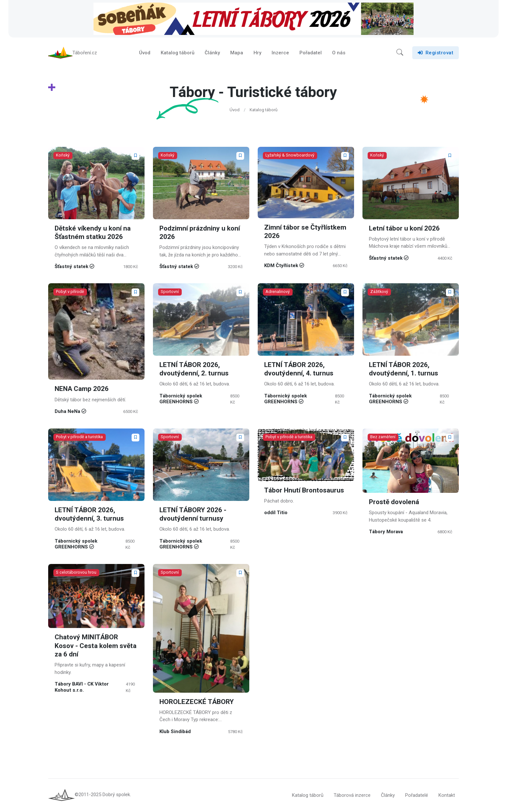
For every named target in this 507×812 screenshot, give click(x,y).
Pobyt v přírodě (70, 292)
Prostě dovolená (394, 503)
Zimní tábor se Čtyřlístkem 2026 (305, 232)
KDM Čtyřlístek (281, 266)
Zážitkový (379, 292)
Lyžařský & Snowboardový (290, 156)
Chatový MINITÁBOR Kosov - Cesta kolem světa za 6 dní (96, 647)
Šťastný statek (71, 267)
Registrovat (436, 53)
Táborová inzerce (352, 796)
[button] (400, 53)
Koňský (63, 156)
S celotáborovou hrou (76, 573)
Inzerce (280, 53)
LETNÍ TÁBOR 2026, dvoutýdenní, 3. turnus (89, 515)
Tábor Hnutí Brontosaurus (305, 491)
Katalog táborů (178, 53)
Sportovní (170, 292)
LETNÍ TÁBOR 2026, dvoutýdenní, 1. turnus (404, 370)
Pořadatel (311, 53)
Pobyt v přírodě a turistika (79, 437)
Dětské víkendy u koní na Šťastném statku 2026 (93, 233)
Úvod (145, 53)
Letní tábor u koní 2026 (405, 229)
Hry (257, 53)
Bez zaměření (383, 437)
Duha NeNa (67, 412)
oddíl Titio (276, 513)
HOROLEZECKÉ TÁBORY (197, 703)
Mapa (237, 53)
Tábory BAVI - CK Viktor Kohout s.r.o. (82, 688)
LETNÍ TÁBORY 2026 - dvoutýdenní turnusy (193, 515)
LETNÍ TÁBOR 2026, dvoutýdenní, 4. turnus (299, 370)
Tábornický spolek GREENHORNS (181, 400)
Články (212, 53)
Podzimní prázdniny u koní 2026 (200, 233)
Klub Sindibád (175, 732)
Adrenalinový (278, 292)
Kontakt (447, 796)
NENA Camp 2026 (82, 390)
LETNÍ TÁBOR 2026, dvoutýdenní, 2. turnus (194, 370)
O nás (339, 53)
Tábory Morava (386, 532)
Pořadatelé (417, 796)
